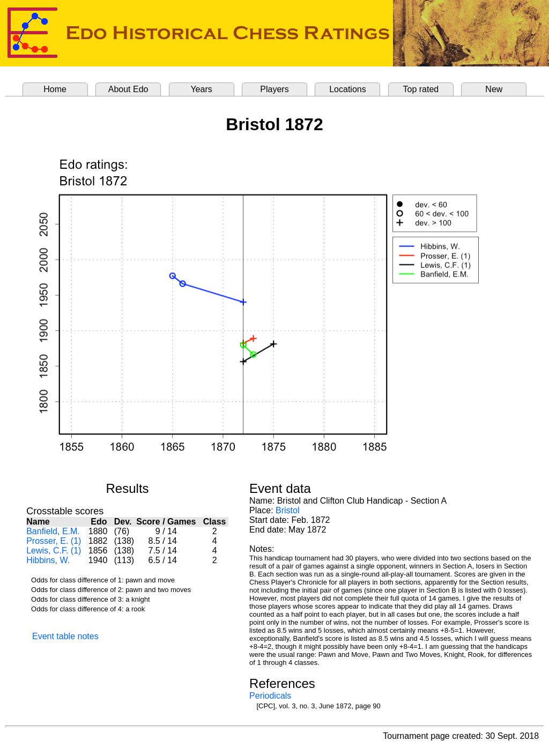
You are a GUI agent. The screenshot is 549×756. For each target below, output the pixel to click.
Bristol (287, 510)
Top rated (421, 89)
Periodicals (270, 696)
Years (201, 89)
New (494, 89)
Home (55, 89)
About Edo (128, 89)
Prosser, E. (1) (54, 541)
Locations (348, 89)
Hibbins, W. (48, 560)
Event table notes (65, 636)
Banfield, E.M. (53, 531)
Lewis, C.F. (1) (54, 551)
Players (274, 89)
